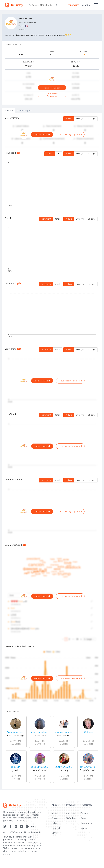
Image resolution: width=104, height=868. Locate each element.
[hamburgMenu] (96, 5)
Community (86, 823)
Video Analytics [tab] (25, 111)
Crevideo (70, 813)
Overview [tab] (8, 111)
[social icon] (5, 826)
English (86, 5)
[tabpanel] (52, 451)
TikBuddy (71, 818)
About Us (56, 813)
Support (85, 828)
